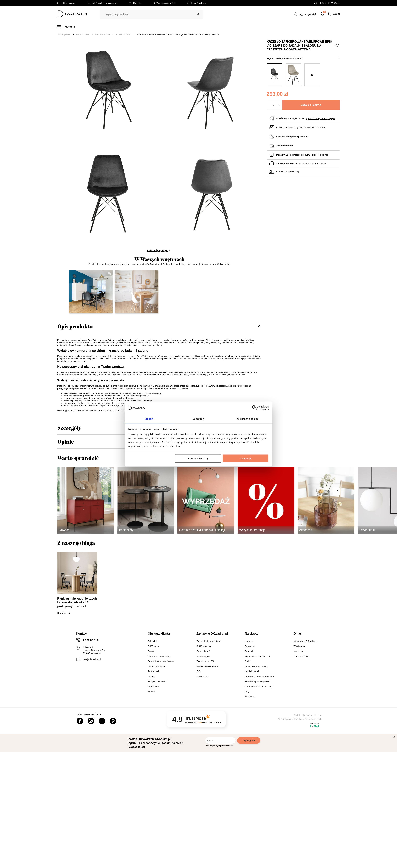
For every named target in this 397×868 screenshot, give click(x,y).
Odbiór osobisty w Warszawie (103, 3)
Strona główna (64, 34)
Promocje (266, 27)
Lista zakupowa (324, 12)
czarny (316, 58)
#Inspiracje (285, 27)
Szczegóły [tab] (198, 418)
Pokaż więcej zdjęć (159, 250)
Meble (83, 27)
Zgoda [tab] (149, 418)
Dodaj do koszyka (311, 105)
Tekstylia (215, 27)
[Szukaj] (198, 14)
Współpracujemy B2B (164, 3)
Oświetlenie (234, 27)
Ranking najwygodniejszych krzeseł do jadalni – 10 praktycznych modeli (77, 602)
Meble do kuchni (102, 34)
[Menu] (68, 27)
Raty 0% (135, 3)
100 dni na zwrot (67, 3)
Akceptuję (246, 459)
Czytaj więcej (64, 613)
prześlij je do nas (320, 155)
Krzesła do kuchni (124, 34)
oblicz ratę (293, 172)
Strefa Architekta (196, 3)
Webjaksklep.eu (314, 715)
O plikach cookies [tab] (248, 418)
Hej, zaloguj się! (307, 14)
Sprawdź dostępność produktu (292, 137)
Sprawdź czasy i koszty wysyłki (321, 118)
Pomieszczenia (83, 34)
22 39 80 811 (334, 3)
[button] (91, 292)
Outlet (251, 27)
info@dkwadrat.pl (92, 659)
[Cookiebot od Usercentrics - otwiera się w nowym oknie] (254, 408)
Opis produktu (75, 326)
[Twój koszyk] (334, 14)
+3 (312, 75)
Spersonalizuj (198, 459)
